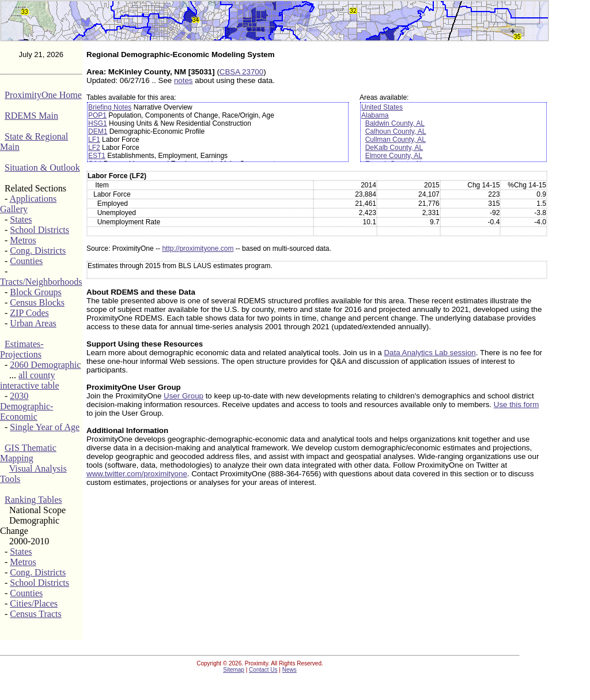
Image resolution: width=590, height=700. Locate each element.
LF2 (94, 148)
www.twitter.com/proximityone (137, 474)
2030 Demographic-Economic (27, 406)
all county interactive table (30, 380)
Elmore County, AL (394, 156)
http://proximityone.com (198, 249)
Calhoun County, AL (396, 131)
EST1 (97, 156)
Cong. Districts (38, 251)
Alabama (375, 115)
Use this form (517, 404)
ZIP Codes (29, 313)
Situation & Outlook (42, 168)
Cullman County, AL (396, 140)
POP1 (97, 115)
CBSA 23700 (241, 72)
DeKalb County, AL (394, 148)
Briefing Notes (110, 107)
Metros (23, 240)
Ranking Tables (33, 500)
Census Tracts (35, 614)
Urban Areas (33, 323)
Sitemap (234, 670)
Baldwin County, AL (395, 123)
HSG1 (98, 123)
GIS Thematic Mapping (28, 453)
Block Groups (35, 292)
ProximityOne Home (43, 95)
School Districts (39, 230)
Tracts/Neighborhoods (41, 282)
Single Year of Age (45, 427)
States (21, 219)
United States (382, 107)
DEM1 (98, 131)
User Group (184, 396)
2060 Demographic (45, 365)
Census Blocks (37, 302)
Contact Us (263, 670)
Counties (26, 261)
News (290, 670)
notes (184, 80)
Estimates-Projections (22, 349)
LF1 (94, 140)
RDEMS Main (31, 116)
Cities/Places (34, 603)
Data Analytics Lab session (430, 353)
